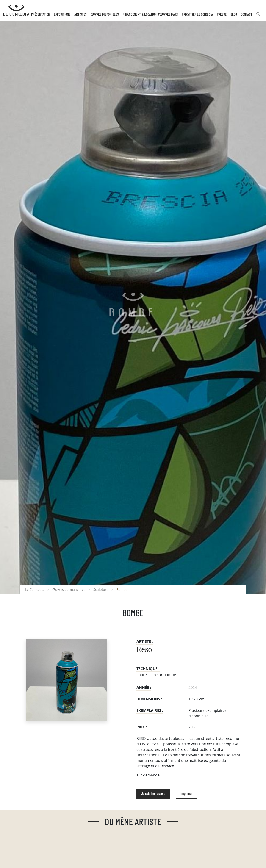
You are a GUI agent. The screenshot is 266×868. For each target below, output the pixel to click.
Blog (234, 14)
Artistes (80, 14)
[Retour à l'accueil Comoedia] (16, 10)
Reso (144, 650)
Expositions (62, 14)
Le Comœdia (35, 589)
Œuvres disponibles (105, 14)
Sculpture (101, 589)
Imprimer (187, 794)
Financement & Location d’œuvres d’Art (150, 14)
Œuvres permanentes (69, 589)
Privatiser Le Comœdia (197, 14)
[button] (258, 16)
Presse (222, 14)
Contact (247, 14)
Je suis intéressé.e (153, 794)
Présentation (41, 14)
